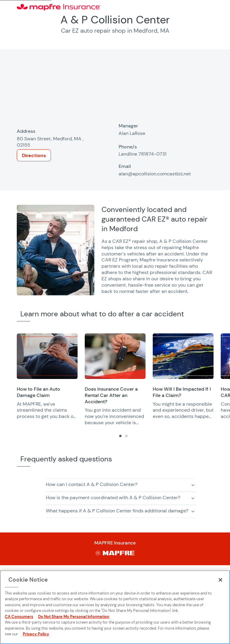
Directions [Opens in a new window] (34, 155)
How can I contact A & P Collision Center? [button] (92, 484)
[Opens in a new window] (47, 356)
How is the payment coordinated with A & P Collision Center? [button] (113, 498)
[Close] (220, 580)
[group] (47, 377)
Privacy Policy (36, 634)
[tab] (120, 436)
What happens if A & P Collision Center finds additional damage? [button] (117, 511)
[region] (123, 380)
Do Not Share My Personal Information (74, 617)
